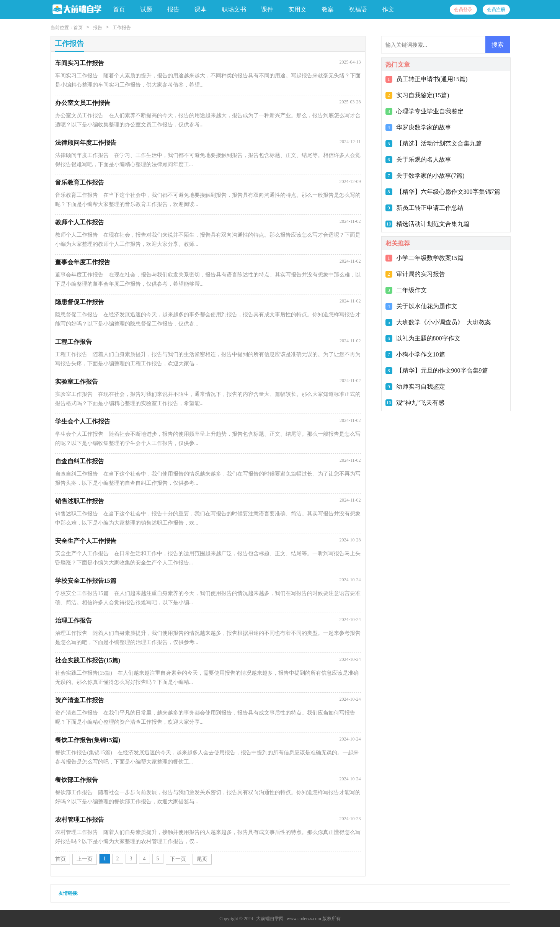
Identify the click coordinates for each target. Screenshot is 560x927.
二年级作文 (411, 290)
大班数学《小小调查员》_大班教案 (444, 322)
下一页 (178, 859)
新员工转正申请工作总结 (430, 208)
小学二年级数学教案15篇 (430, 258)
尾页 (202, 859)
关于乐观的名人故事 (424, 159)
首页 (119, 9)
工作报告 (122, 28)
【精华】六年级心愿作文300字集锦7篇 (448, 192)
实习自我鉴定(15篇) (423, 95)
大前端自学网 (270, 919)
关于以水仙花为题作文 (427, 306)
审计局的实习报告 (421, 274)
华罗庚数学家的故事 (424, 127)
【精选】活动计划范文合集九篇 (439, 143)
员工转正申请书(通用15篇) (432, 79)
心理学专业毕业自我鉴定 (430, 111)
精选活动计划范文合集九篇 (433, 224)
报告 (98, 28)
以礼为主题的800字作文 (428, 338)
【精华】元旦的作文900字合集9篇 (442, 370)
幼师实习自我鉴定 (421, 387)
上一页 (85, 859)
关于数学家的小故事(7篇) (430, 176)
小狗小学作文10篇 (421, 354)
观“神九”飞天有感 (420, 403)
